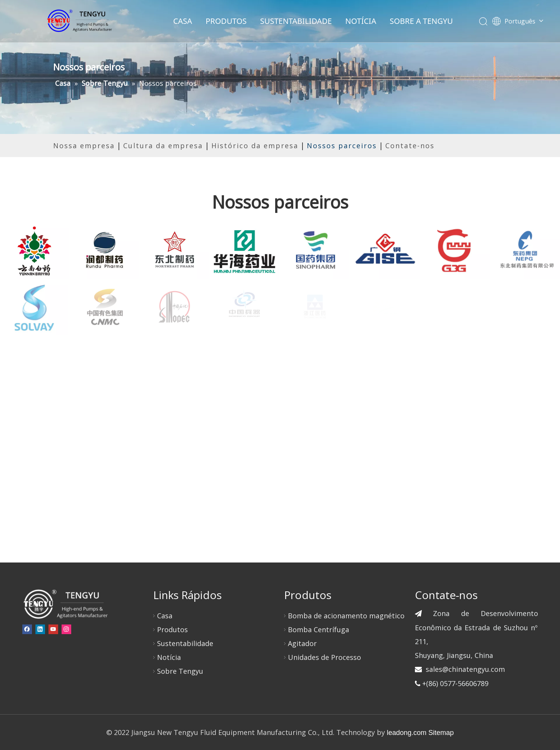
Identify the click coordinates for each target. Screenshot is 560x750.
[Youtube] (53, 629)
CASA (183, 21)
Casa (165, 616)
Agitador (302, 643)
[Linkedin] (40, 629)
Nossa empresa (84, 146)
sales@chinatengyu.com (465, 669)
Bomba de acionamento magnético (346, 616)
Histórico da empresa (255, 146)
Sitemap (441, 733)
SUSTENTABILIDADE (296, 21)
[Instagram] (66, 629)
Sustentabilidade (185, 643)
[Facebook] (27, 629)
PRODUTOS (226, 21)
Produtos (172, 629)
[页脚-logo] (65, 604)
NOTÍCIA (361, 21)
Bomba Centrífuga (318, 629)
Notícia (169, 657)
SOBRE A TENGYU (421, 21)
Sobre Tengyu (180, 671)
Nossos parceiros (342, 146)
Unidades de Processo (324, 657)
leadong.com (407, 733)
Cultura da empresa (163, 146)
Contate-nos (410, 146)
